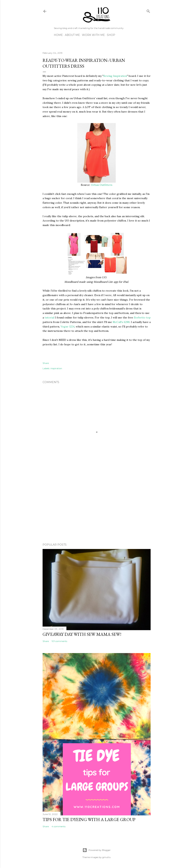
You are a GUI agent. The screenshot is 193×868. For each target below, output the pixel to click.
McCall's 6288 (121, 322)
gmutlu (106, 857)
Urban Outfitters (102, 185)
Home (58, 35)
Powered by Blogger (97, 850)
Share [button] (46, 363)
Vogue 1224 (68, 327)
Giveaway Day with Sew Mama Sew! (82, 634)
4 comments (59, 826)
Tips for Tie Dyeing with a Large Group (89, 819)
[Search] (148, 10)
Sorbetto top (142, 318)
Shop (111, 35)
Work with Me (93, 35)
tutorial (49, 318)
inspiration (56, 368)
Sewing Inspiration (115, 76)
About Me (72, 35)
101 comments (59, 641)
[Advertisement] (97, 507)
